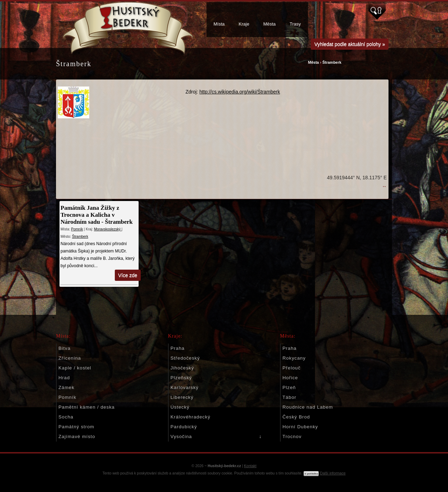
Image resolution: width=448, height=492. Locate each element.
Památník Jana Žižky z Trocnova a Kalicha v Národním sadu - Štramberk (97, 215)
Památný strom (76, 427)
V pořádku (311, 474)
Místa (219, 24)
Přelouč (292, 368)
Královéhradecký (190, 417)
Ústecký (180, 407)
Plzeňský (181, 378)
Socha (66, 417)
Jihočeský (182, 368)
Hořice (290, 378)
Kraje (244, 24)
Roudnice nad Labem (308, 407)
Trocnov (292, 436)
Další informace (333, 473)
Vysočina (181, 436)
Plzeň (289, 387)
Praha (177, 348)
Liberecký (182, 397)
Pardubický (184, 427)
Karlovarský (184, 387)
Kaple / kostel (75, 368)
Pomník (77, 229)
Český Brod (296, 417)
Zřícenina (70, 358)
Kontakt (250, 466)
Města (269, 24)
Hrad (64, 378)
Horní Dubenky (300, 427)
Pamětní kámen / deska (87, 407)
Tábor (289, 397)
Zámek (66, 387)
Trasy (295, 24)
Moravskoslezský (108, 229)
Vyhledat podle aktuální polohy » (350, 44)
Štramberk (332, 62)
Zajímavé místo (77, 436)
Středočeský (185, 358)
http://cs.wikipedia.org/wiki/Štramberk (240, 92)
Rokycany (294, 358)
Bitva (65, 348)
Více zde (128, 275)
